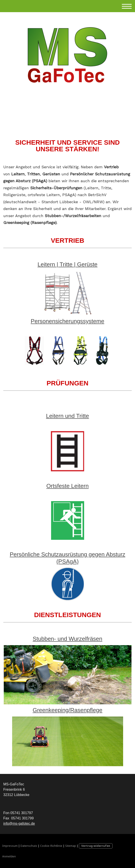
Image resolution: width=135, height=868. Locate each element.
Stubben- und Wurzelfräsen (67, 639)
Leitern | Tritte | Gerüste (67, 264)
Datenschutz (29, 846)
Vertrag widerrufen (96, 846)
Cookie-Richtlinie (51, 846)
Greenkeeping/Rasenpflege (67, 710)
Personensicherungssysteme (68, 321)
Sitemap (71, 846)
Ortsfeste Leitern (67, 486)
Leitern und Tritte (67, 416)
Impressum (10, 846)
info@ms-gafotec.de (19, 823)
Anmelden (9, 856)
